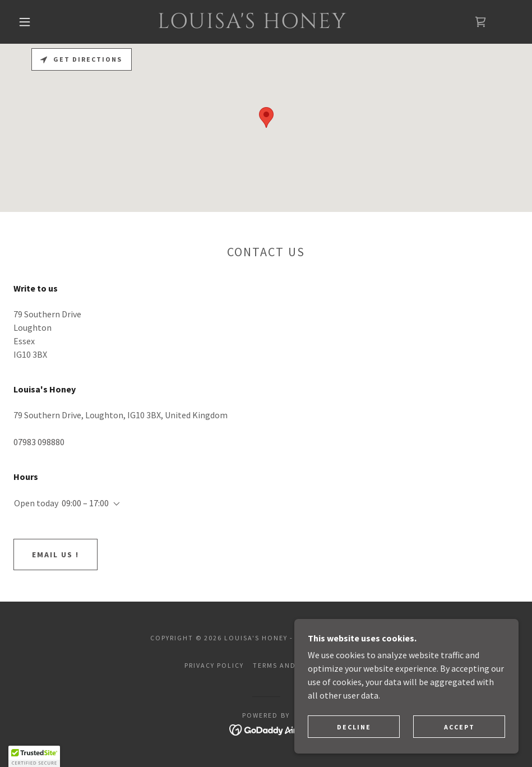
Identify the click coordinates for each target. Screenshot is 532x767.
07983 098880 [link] (39, 442)
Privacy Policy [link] (214, 665)
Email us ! (55, 555)
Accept (459, 727)
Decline (354, 727)
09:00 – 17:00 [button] (85, 503)
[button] (25, 22)
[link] (253, 25)
